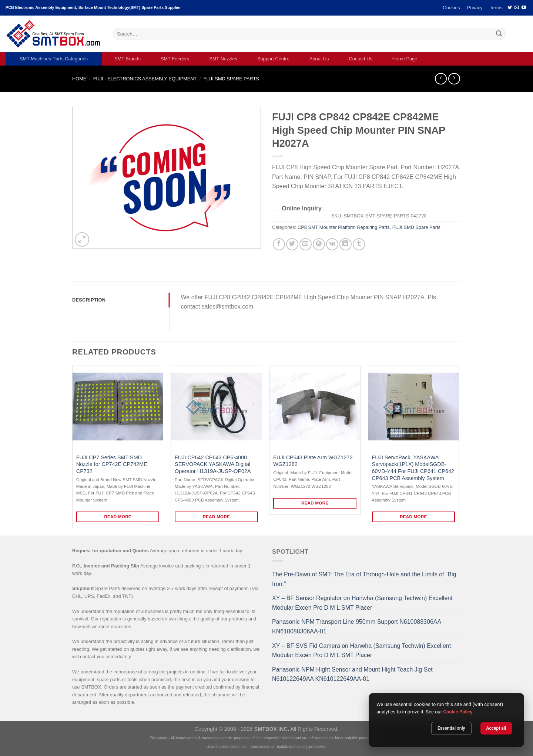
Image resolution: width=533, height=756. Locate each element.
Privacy (475, 8)
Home (79, 79)
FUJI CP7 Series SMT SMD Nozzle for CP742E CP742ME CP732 (112, 464)
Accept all (496, 728)
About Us (319, 59)
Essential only (451, 728)
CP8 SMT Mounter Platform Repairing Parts (344, 227)
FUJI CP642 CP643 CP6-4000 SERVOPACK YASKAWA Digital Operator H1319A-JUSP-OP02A (213, 464)
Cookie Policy (458, 712)
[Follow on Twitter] (510, 8)
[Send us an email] (517, 8)
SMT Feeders (175, 59)
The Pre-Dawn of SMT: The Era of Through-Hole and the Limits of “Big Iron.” (364, 579)
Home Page (405, 59)
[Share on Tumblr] (359, 244)
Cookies (451, 8)
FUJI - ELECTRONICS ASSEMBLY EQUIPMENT (145, 79)
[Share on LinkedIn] (346, 244)
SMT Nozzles (223, 59)
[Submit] (499, 34)
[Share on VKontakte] (332, 244)
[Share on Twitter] (292, 244)
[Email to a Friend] (306, 244)
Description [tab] (89, 300)
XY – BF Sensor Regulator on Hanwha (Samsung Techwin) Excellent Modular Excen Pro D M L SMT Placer (362, 603)
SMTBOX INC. (272, 729)
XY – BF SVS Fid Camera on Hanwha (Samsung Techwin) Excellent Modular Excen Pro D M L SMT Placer (361, 651)
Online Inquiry (302, 208)
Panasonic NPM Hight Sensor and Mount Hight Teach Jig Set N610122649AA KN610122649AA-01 (352, 674)
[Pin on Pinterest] (319, 244)
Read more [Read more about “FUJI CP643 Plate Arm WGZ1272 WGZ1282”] (315, 503)
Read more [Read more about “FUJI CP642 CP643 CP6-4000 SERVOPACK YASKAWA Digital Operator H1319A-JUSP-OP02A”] (217, 517)
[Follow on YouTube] (524, 8)
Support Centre (273, 59)
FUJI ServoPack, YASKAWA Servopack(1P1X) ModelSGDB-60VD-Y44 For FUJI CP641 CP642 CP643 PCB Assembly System (413, 468)
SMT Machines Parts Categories (54, 59)
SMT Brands (128, 59)
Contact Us (360, 59)
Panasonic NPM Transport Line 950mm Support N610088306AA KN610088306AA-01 (356, 627)
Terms (496, 8)
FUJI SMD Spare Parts (231, 79)
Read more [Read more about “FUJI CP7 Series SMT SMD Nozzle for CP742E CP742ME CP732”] (118, 517)
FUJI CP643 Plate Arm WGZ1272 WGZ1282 (313, 461)
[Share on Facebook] (279, 244)
